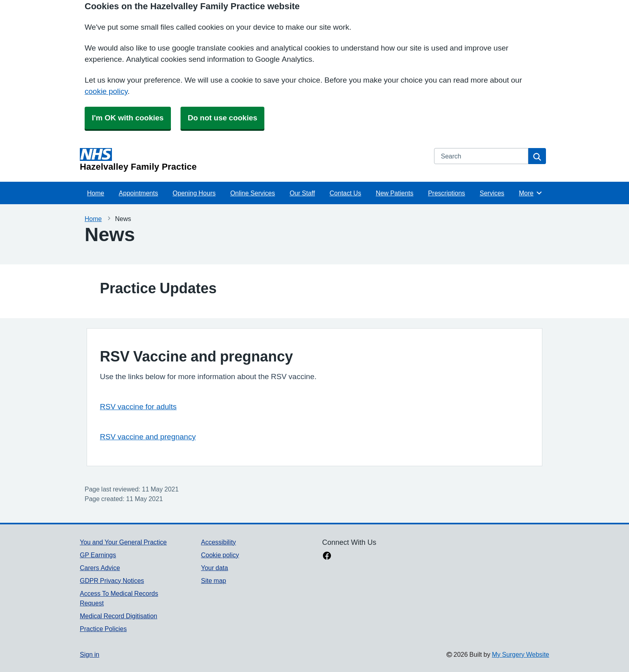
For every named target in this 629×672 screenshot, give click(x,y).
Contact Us (346, 193)
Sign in (89, 654)
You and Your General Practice (123, 542)
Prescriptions (446, 193)
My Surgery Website (520, 654)
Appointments (138, 193)
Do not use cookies (222, 118)
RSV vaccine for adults (138, 407)
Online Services (253, 193)
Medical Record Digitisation (119, 616)
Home (96, 193)
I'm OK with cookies (128, 118)
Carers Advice (100, 568)
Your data (214, 568)
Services (492, 193)
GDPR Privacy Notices (112, 581)
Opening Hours (194, 193)
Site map (214, 581)
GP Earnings (98, 555)
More (531, 193)
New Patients (395, 193)
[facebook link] (327, 556)
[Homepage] (252, 160)
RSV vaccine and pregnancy (148, 437)
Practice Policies (103, 629)
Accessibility (218, 542)
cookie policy (106, 91)
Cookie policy (220, 555)
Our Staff (302, 193)
